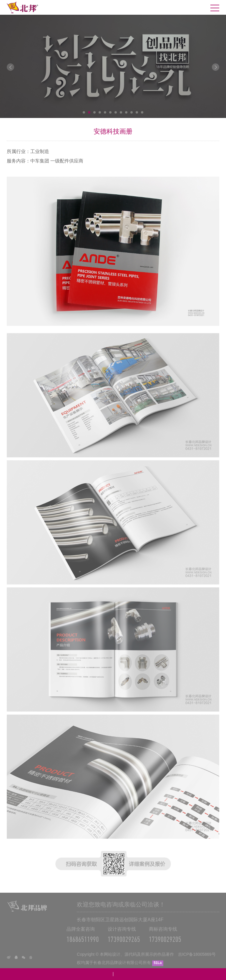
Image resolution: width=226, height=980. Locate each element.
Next (216, 67)
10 (132, 112)
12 (142, 112)
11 (137, 112)
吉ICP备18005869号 (197, 960)
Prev (10, 67)
